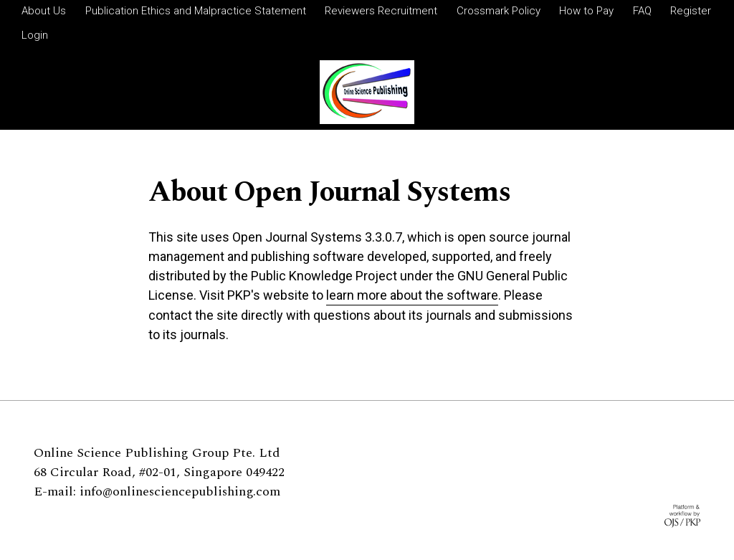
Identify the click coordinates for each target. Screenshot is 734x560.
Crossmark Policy (499, 11)
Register (691, 11)
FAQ (642, 11)
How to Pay (586, 11)
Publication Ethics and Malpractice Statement (196, 11)
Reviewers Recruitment (381, 11)
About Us (44, 11)
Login (35, 35)
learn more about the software (412, 295)
